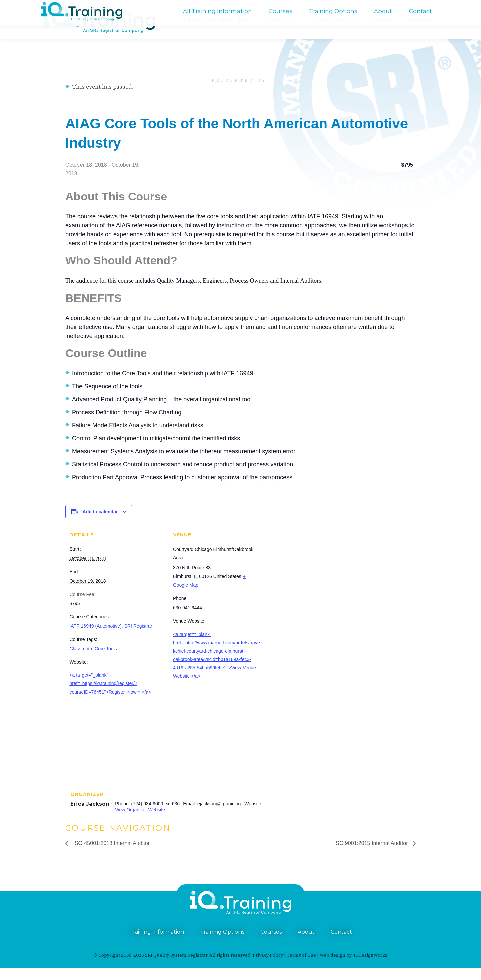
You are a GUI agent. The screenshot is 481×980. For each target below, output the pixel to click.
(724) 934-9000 (58, 6)
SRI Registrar (138, 638)
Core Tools (106, 661)
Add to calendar (100, 524)
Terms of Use (301, 967)
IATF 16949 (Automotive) (95, 638)
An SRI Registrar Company (218, 6)
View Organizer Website (140, 822)
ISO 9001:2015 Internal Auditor (372, 855)
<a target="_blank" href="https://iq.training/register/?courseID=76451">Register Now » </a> (110, 696)
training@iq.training (427, 6)
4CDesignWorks (370, 967)
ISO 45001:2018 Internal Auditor (111, 855)
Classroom (81, 661)
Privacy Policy (268, 967)
